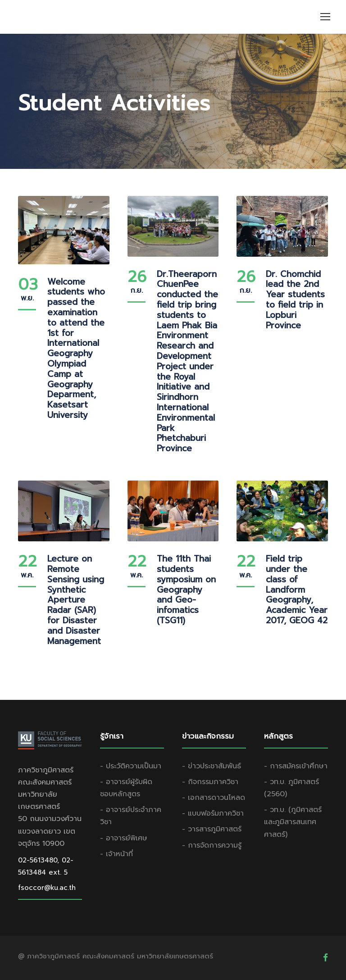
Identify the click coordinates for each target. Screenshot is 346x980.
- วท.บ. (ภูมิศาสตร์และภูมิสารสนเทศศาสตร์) (293, 822)
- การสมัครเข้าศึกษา (296, 766)
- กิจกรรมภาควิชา (210, 782)
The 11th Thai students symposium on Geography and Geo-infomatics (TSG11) (186, 590)
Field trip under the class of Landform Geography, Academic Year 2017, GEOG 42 (297, 590)
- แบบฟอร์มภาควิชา (213, 813)
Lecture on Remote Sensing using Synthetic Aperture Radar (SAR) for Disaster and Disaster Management (76, 600)
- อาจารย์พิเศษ (124, 838)
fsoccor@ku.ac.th (47, 888)
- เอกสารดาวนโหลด (214, 798)
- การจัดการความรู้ (212, 845)
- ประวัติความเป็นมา (131, 766)
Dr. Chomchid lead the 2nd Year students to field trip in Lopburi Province (295, 300)
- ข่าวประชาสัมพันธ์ (212, 766)
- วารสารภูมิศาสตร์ (212, 829)
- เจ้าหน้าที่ (116, 854)
